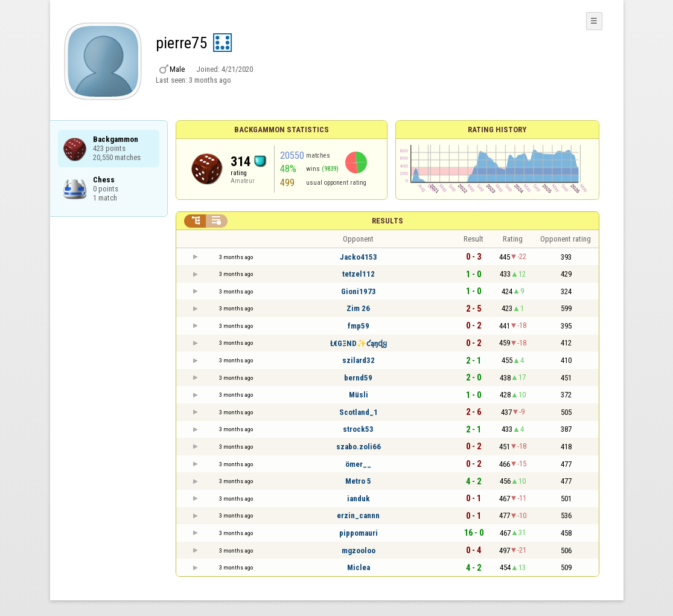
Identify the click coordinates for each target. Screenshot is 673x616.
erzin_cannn (358, 515)
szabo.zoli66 (359, 447)
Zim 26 (358, 308)
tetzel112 (359, 274)
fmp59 (359, 326)
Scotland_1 (359, 412)
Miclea (359, 567)
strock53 (358, 429)
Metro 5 (358, 481)
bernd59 (358, 378)
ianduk (359, 499)
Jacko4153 (359, 257)
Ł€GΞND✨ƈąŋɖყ (359, 343)
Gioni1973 (359, 291)
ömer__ (358, 464)
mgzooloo (359, 550)
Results (388, 221)
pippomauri (359, 533)
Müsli (359, 395)
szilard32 (359, 360)
